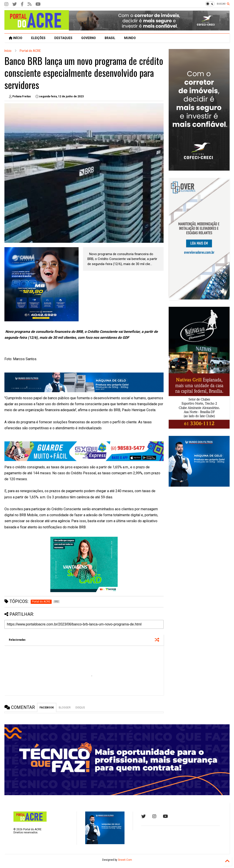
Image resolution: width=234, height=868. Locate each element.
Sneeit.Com (125, 860)
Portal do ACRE (30, 51)
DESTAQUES (63, 38)
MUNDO (130, 38)
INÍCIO (16, 38)
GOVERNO (89, 38)
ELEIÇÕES (38, 38)
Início (8, 51)
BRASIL (110, 38)
